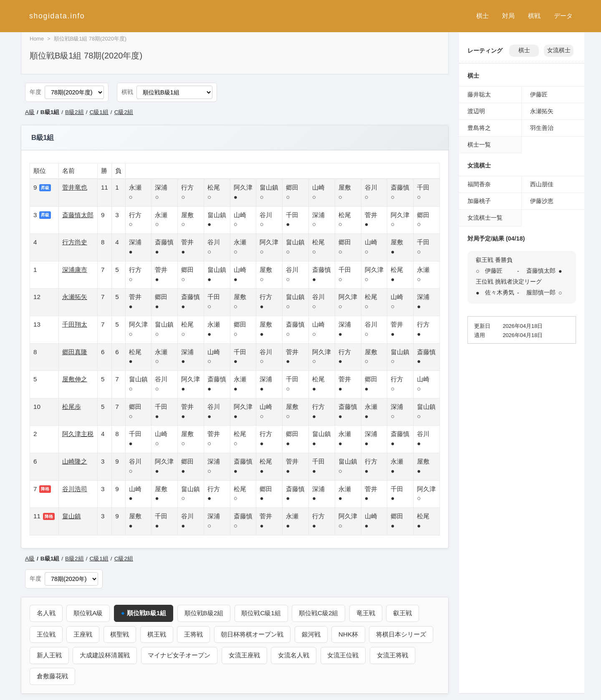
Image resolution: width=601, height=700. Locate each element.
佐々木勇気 (500, 292)
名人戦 (46, 613)
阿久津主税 (78, 434)
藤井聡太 (479, 94)
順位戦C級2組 (319, 613)
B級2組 (74, 112)
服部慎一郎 (541, 292)
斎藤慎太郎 (78, 215)
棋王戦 (157, 634)
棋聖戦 (120, 634)
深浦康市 (75, 270)
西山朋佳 (542, 184)
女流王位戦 (344, 655)
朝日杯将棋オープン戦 (253, 634)
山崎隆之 (75, 461)
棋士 (482, 16)
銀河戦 (312, 634)
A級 (30, 112)
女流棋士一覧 (485, 218)
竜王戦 (367, 613)
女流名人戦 (294, 655)
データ (563, 16)
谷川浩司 (75, 489)
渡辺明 (476, 111)
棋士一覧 (479, 145)
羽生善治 (542, 128)
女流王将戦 (393, 655)
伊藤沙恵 (542, 201)
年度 (35, 92)
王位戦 (46, 634)
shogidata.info (57, 16)
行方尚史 (75, 242)
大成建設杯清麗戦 (105, 655)
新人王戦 (49, 655)
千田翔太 (75, 324)
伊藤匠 (539, 94)
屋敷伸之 (75, 379)
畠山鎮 (72, 516)
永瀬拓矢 (75, 297)
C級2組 (124, 112)
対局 (508, 16)
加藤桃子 (479, 201)
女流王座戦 (245, 655)
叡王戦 (403, 613)
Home (37, 39)
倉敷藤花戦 (52, 676)
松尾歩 (72, 407)
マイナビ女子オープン (179, 655)
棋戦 (534, 16)
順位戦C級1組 (262, 613)
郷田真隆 (75, 352)
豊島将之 (479, 128)
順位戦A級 (88, 613)
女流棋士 (559, 50)
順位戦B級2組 (204, 613)
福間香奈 (479, 184)
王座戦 (83, 634)
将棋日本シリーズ (402, 634)
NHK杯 (349, 634)
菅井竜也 (75, 187)
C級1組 (99, 112)
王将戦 (194, 634)
